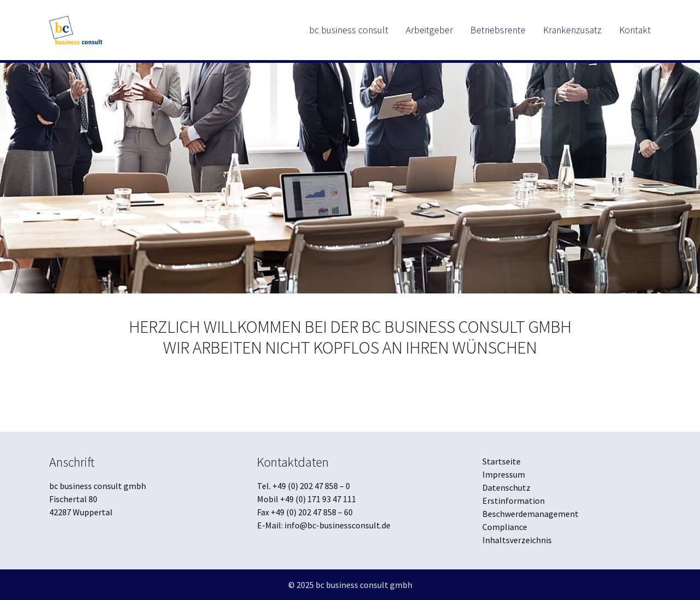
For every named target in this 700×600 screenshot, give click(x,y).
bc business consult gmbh (364, 585)
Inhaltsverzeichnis (517, 540)
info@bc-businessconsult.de (337, 525)
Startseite (501, 461)
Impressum (504, 474)
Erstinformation (514, 501)
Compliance (505, 527)
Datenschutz (506, 487)
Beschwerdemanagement (530, 514)
